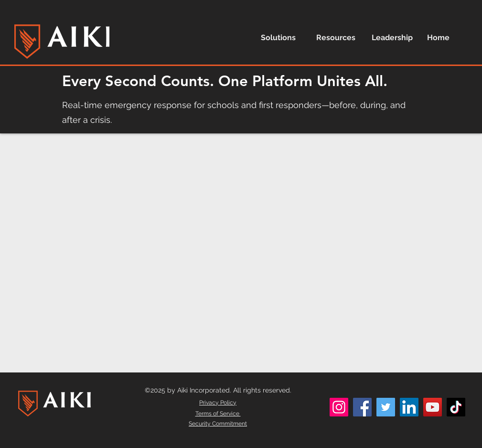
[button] (281, 38)
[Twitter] (386, 407)
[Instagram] (339, 407)
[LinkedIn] (409, 407)
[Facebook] (362, 407)
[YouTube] (433, 407)
